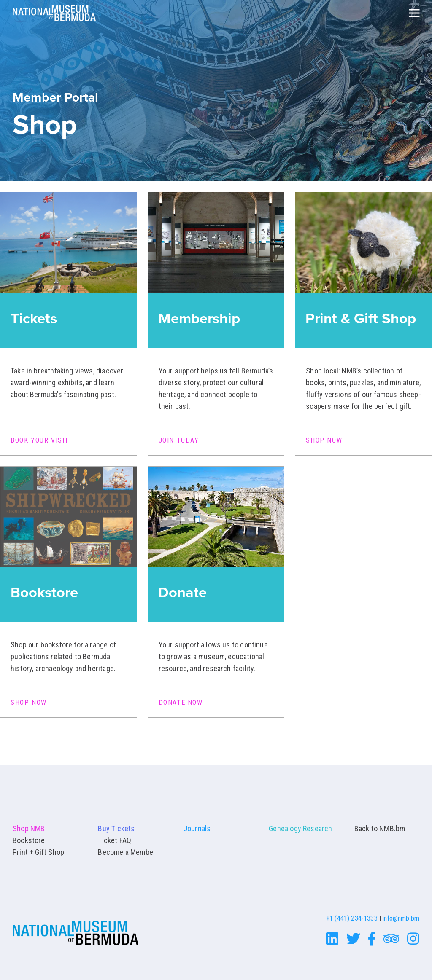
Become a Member (127, 852)
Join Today (179, 440)
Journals (197, 828)
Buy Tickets (116, 828)
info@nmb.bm (401, 918)
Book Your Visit (40, 440)
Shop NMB (29, 828)
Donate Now (181, 702)
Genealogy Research (300, 828)
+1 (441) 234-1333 (352, 918)
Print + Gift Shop (38, 852)
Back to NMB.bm (380, 828)
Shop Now (324, 440)
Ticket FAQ (115, 840)
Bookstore (29, 840)
